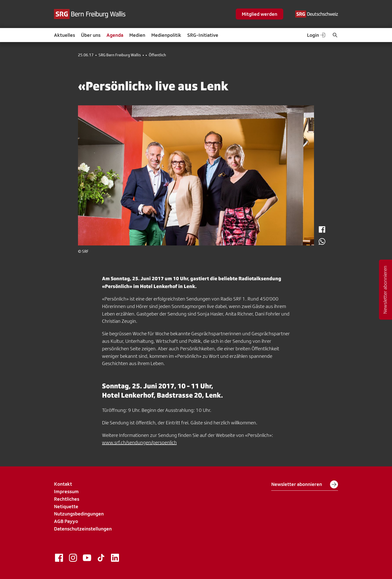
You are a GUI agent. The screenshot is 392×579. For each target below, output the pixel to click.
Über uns (91, 35)
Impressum (66, 491)
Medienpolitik (166, 35)
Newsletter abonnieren (305, 484)
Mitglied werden (259, 14)
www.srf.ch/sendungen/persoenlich (139, 442)
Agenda (115, 35)
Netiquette (66, 506)
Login (316, 35)
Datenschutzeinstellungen (83, 529)
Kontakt (63, 484)
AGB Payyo (66, 521)
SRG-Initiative (203, 35)
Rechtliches (67, 499)
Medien (137, 35)
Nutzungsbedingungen (79, 514)
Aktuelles (64, 35)
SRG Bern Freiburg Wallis (120, 55)
